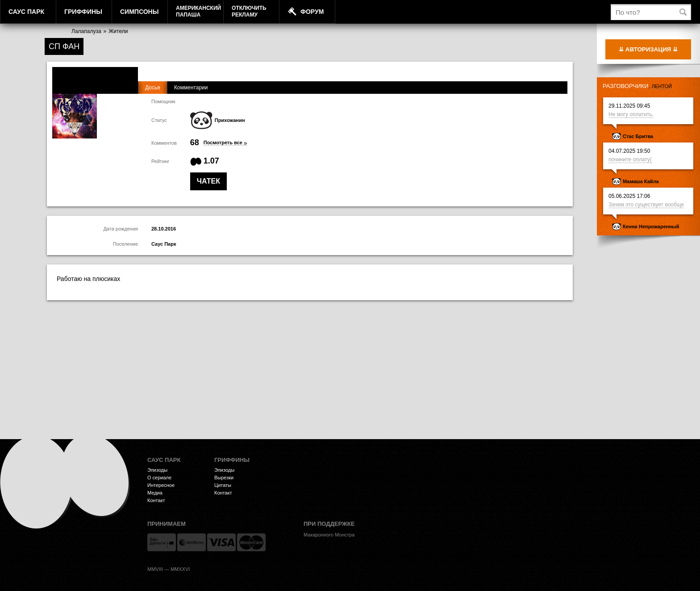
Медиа (155, 493)
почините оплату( (630, 159)
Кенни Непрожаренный (651, 226)
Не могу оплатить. (631, 114)
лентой (662, 86)
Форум (312, 12)
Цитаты (223, 485)
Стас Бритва (638, 136)
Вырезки (224, 478)
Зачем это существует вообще (646, 205)
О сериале (159, 478)
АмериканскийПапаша (198, 11)
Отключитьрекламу (249, 11)
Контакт (156, 500)
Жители (118, 31)
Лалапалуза (86, 31)
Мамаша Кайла (641, 181)
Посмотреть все (225, 143)
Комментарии (191, 88)
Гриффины (83, 12)
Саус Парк (26, 12)
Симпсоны (139, 12)
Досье (153, 88)
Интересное (161, 485)
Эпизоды (157, 470)
